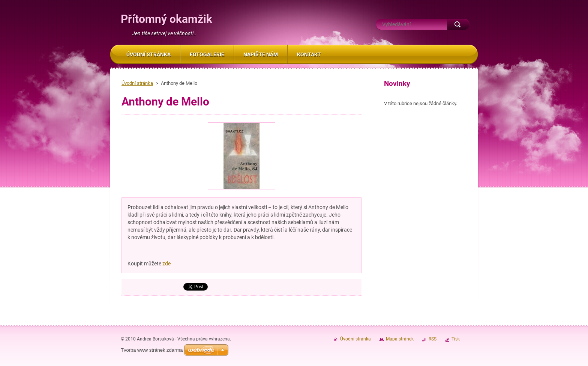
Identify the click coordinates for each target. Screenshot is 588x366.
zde (166, 264)
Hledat (458, 24)
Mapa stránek (400, 339)
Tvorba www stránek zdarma (152, 350)
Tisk (456, 339)
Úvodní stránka (137, 83)
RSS (433, 339)
